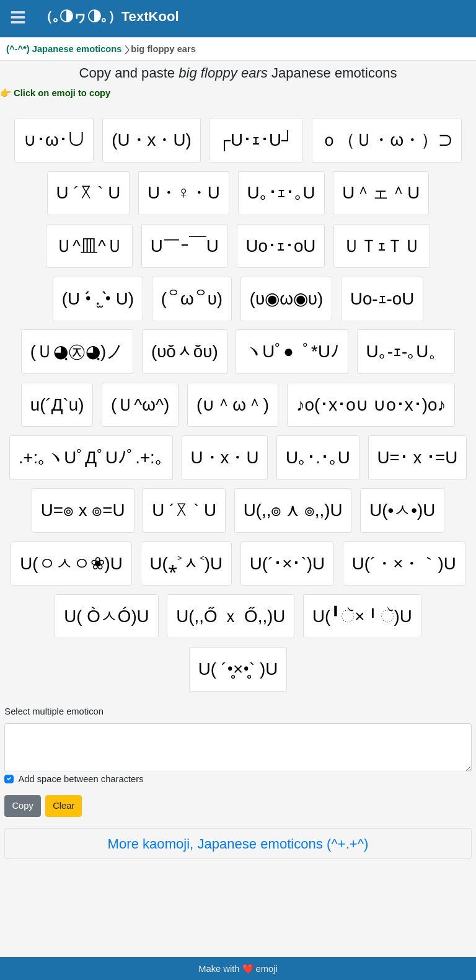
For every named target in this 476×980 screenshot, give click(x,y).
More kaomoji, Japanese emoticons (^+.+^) (238, 878)
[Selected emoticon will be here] (238, 782)
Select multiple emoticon (54, 746)
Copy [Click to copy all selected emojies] (22, 840)
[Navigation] (18, 17)
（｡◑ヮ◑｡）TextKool (109, 17)
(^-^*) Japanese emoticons (64, 49)
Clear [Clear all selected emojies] (64, 840)
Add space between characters (81, 813)
